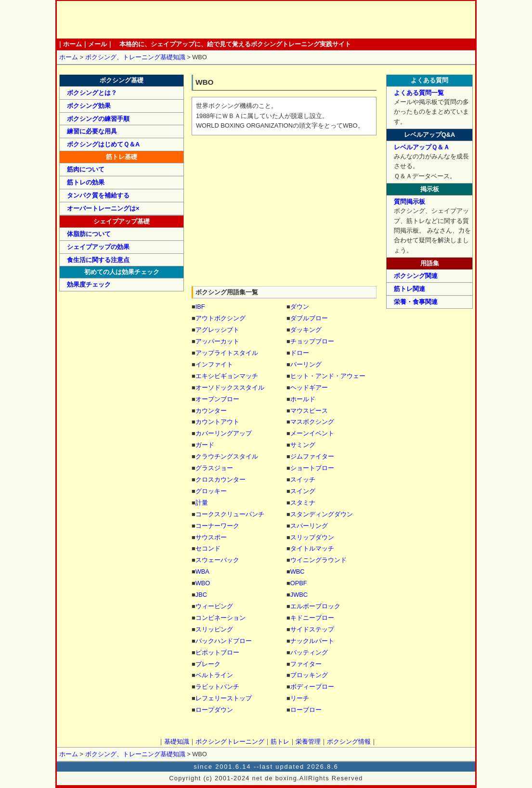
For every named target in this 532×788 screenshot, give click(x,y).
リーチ (300, 698)
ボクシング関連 (416, 276)
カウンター (211, 411)
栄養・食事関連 (416, 302)
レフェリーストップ (224, 698)
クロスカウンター (221, 479)
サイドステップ (312, 629)
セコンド (208, 548)
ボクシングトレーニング (243, 20)
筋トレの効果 (86, 182)
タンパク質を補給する (98, 195)
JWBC (299, 595)
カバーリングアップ (224, 433)
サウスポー (211, 537)
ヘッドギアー (309, 387)
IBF (200, 307)
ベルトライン (214, 675)
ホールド (303, 399)
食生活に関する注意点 (98, 260)
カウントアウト (217, 422)
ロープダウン (214, 710)
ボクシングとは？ (92, 93)
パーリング (306, 364)
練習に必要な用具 (92, 131)
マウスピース (309, 411)
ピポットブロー (217, 652)
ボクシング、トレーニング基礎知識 (135, 57)
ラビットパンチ (217, 687)
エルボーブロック (315, 606)
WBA (202, 571)
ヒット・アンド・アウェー (328, 376)
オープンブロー (217, 399)
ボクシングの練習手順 (98, 119)
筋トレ (282, 20)
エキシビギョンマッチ (227, 376)
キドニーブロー (312, 618)
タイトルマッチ (312, 548)
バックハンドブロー (224, 641)
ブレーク (208, 664)
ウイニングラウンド (318, 560)
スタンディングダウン (322, 514)
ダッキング (306, 330)
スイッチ (303, 479)
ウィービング (214, 606)
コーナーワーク (217, 526)
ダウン (300, 307)
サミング (303, 445)
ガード (205, 445)
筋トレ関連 (409, 289)
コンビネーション (221, 618)
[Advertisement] (284, 211)
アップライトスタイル (227, 353)
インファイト (214, 364)
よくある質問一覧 (419, 93)
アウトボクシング (221, 318)
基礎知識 (204, 20)
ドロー (300, 353)
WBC (298, 571)
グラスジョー (214, 468)
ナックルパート (312, 641)
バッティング (309, 652)
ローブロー (306, 710)
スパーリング (309, 526)
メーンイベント (312, 433)
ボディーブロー (312, 687)
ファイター (306, 664)
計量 (202, 503)
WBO (203, 583)
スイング (303, 491)
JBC (201, 595)
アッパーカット (217, 341)
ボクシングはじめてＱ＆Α (103, 144)
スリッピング (214, 629)
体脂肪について (89, 234)
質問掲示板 (409, 202)
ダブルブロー (309, 318)
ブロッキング (309, 675)
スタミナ (303, 503)
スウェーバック (217, 560)
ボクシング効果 (89, 106)
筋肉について (86, 169)
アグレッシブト (217, 330)
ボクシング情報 (361, 20)
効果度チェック (89, 284)
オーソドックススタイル (230, 387)
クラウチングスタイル (227, 456)
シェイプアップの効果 (98, 247)
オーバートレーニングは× (103, 208)
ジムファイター (312, 456)
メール (97, 44)
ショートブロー (312, 468)
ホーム (119, 20)
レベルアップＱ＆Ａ (422, 147)
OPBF (299, 583)
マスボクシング (312, 422)
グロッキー (211, 491)
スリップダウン (312, 537)
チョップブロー (312, 341)
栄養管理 (322, 20)
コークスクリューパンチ (230, 514)
